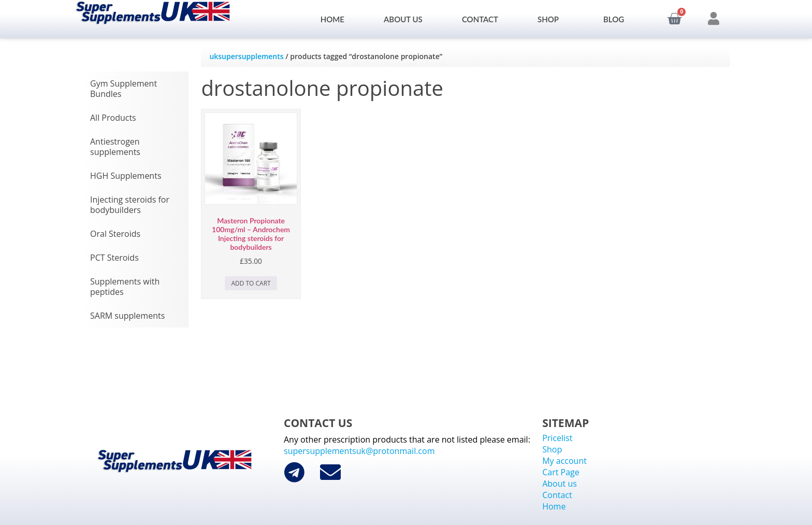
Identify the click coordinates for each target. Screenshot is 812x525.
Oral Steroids (115, 234)
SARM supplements (127, 316)
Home (332, 19)
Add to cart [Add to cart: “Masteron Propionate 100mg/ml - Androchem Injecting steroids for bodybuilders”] (251, 283)
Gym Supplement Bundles (124, 89)
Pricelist (557, 438)
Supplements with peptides (125, 287)
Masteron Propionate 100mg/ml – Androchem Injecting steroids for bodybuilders (251, 233)
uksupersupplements (246, 56)
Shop (551, 19)
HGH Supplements (126, 176)
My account (564, 461)
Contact (480, 19)
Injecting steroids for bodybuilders (130, 205)
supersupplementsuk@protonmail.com (359, 451)
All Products (113, 118)
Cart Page (561, 472)
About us (403, 19)
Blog (614, 19)
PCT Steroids (114, 258)
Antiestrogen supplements (115, 147)
